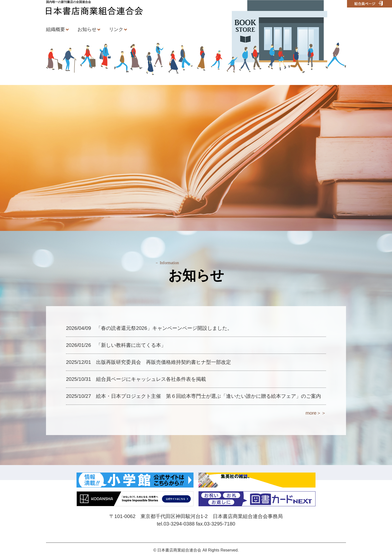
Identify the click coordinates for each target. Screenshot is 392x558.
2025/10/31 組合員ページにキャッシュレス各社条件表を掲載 (136, 379)
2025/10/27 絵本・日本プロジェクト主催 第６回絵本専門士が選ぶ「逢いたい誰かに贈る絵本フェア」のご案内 (193, 396)
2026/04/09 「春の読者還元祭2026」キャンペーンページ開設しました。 (149, 328)
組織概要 (55, 29)
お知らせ (87, 29)
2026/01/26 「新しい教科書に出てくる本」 (116, 345)
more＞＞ (316, 413)
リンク (116, 29)
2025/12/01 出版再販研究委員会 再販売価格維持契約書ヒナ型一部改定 (148, 362)
